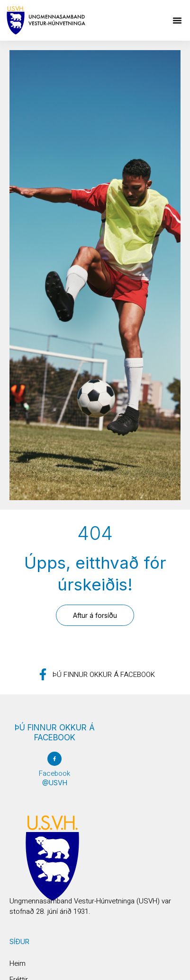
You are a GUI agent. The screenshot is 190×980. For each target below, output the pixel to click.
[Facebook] (54, 759)
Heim (18, 963)
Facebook (54, 773)
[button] (177, 20)
